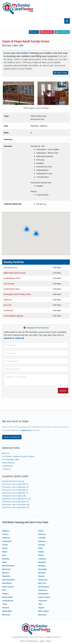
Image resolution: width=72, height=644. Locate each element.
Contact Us (7, 469)
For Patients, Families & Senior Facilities (18, 456)
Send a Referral (8, 463)
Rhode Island (7, 597)
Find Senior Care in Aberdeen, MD (16, 505)
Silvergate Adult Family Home (17, 294)
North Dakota (44, 587)
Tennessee (43, 601)
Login (42, 641)
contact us (25, 430)
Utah (40, 604)
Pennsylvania (43, 594)
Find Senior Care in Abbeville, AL (15, 484)
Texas (5, 604)
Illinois (5, 552)
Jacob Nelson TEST (12, 278)
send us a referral (14, 338)
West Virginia (44, 611)
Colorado (42, 538)
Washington (7, 611)
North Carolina (8, 587)
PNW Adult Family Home (15, 273)
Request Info (47, 32)
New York (42, 583)
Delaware (42, 541)
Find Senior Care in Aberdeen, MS (16, 507)
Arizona (5, 534)
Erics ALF (8, 305)
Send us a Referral (12, 437)
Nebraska (6, 576)
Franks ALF (8, 310)
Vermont (6, 608)
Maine (5, 562)
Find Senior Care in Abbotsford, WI (16, 499)
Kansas (41, 555)
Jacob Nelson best (12, 289)
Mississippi (43, 569)
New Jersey (43, 580)
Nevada (41, 576)
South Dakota (8, 601)
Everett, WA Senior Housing (13, 481)
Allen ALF (8, 300)
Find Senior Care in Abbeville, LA (15, 490)
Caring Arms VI (10, 268)
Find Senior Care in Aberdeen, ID (15, 501)
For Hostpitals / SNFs (11, 459)
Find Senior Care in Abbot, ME (14, 496)
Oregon (5, 594)
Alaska (41, 531)
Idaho (41, 548)
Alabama (6, 531)
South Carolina (44, 597)
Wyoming (42, 615)
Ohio (4, 590)
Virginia (41, 608)
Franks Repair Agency (13, 316)
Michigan (42, 566)
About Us (6, 453)
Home (49, 641)
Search (34, 32)
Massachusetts (8, 566)
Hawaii (5, 548)
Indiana (41, 552)
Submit (63, 391)
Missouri (6, 573)
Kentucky (6, 559)
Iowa (4, 555)
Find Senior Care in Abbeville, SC (15, 493)
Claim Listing (61, 73)
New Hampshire (9, 580)
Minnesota (6, 569)
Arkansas (42, 534)
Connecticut (7, 541)
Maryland (42, 562)
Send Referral (62, 32)
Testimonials (7, 466)
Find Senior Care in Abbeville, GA (15, 487)
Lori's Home (9, 284)
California (6, 538)
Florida (5, 545)
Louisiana (42, 559)
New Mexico (7, 583)
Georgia (42, 545)
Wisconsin (6, 615)
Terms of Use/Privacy (28, 641)
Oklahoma (42, 590)
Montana (42, 573)
